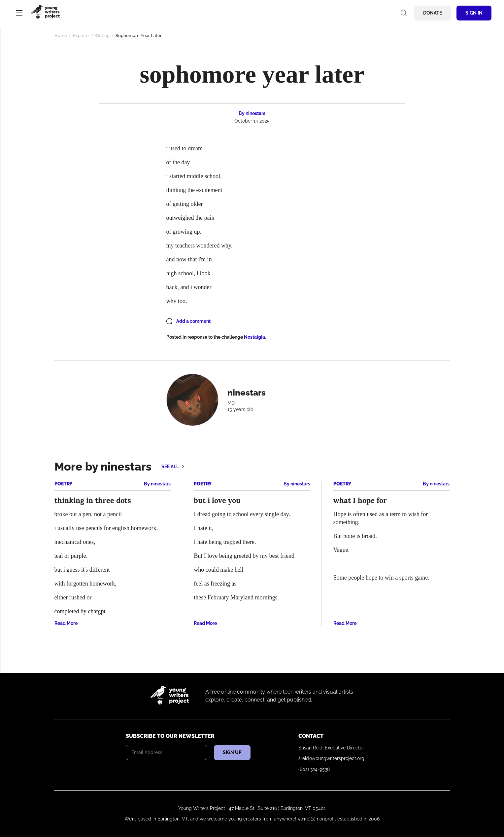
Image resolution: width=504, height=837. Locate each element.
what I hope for (360, 500)
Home (61, 36)
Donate (433, 13)
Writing (102, 36)
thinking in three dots (93, 500)
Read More (66, 623)
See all (170, 467)
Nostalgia (254, 337)
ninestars (255, 113)
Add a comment (193, 321)
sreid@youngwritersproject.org (331, 758)
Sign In (474, 13)
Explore (81, 36)
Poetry (63, 484)
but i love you (217, 500)
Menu (19, 13)
